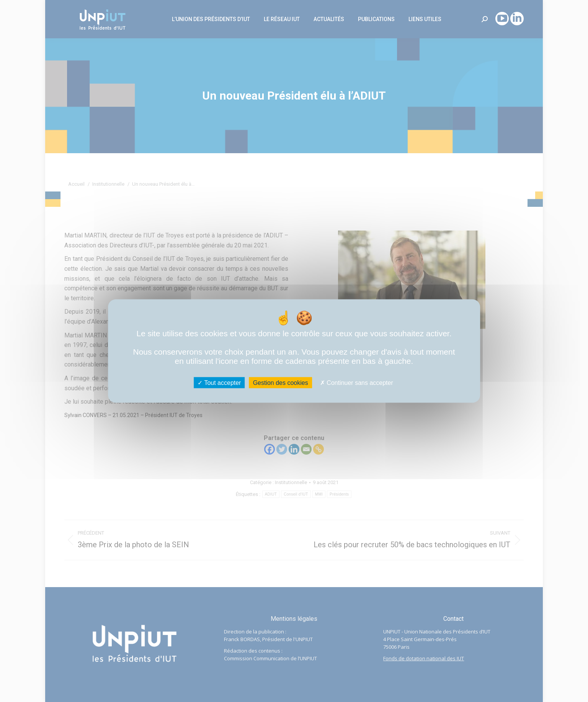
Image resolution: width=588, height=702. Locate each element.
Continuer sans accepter (357, 383)
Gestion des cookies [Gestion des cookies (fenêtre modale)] (281, 383)
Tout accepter (219, 383)
